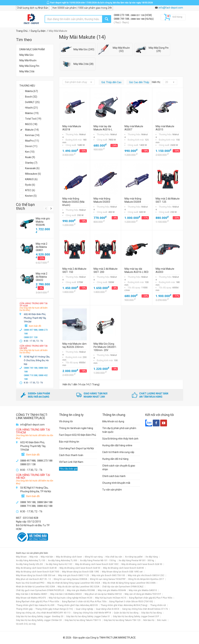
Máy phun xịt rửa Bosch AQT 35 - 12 (33, 579)
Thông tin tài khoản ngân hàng (76, 428)
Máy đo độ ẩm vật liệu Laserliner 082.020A (78, 587)
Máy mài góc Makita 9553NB (81, 590)
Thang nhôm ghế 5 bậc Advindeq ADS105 (78, 605)
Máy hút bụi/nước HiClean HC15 (111, 598)
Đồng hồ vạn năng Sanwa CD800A (70, 579)
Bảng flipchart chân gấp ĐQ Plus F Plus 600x (38, 602)
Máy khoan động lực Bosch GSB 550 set (36, 575)
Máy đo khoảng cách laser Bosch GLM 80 (124, 568)
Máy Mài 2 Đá (27, 71)
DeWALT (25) (32, 102)
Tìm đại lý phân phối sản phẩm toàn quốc (119, 430)
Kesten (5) (31, 196)
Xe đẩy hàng (152, 557)
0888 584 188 (138, 19)
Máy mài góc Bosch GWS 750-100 (108, 575)
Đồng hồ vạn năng (94, 557)
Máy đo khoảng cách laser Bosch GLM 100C (97, 564)
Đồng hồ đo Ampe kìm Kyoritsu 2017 (146, 579)
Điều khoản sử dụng (113, 421)
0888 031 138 (138, 15)
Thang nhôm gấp (24, 609)
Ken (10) (30, 152)
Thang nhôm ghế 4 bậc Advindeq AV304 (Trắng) (124, 605)
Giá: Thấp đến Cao (111, 82)
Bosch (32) (31, 97)
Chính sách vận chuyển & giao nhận (119, 467)
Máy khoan (21, 557)
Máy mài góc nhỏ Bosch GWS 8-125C (146, 575)
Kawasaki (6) (32, 168)
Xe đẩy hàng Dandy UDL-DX (29, 564)
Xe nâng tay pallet (134, 557)
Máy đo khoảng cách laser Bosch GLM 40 (36, 568)
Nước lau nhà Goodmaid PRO (30, 583)
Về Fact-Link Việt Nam (71, 462)
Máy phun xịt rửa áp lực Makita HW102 (103, 594)
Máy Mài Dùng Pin (29, 66)
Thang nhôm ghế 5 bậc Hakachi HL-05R (35, 605)
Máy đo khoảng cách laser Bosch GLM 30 (142, 564)
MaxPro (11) (32, 141)
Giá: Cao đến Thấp (139, 82)
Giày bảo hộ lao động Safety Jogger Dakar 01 (88, 616)
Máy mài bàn (47, 557)
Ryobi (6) (30, 185)
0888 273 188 (122, 15)
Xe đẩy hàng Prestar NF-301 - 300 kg (136, 561)
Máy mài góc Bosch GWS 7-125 (74, 575)
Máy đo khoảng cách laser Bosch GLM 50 (80, 568)
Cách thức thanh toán (71, 455)
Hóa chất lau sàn (114, 557)
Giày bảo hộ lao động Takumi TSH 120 (122, 620)
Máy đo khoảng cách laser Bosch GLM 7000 (38, 572)
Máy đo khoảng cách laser (69, 557)
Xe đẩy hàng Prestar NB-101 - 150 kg (98, 561)
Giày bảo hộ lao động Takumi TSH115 (83, 620)
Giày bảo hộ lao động (151, 613)
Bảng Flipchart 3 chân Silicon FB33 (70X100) (131, 602)
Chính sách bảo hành (114, 476)
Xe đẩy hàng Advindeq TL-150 (31, 561)
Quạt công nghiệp (84, 609)
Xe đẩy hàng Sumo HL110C (59, 564)
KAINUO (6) (31, 179)
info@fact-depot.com (171, 8)
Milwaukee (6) (33, 174)
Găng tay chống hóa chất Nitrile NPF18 (92, 613)
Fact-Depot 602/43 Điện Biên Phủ (78, 435)
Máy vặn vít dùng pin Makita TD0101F (143, 594)
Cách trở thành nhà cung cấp (118, 452)
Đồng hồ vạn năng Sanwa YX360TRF (108, 579)
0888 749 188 (122, 19)
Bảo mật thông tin (69, 442)
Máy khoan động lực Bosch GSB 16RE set (122, 572)
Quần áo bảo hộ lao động (126, 613)
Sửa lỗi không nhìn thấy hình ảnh (120, 439)
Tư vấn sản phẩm (112, 490)
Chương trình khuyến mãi (116, 483)
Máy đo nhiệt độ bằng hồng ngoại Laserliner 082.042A (74, 583)
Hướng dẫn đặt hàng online (117, 445)
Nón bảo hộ (149, 620)
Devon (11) (31, 146)
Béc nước (162, 620)
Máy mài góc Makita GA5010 (143, 590)
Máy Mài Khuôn (28, 60)
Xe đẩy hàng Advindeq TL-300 (63, 561)
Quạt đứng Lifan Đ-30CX (108, 609)
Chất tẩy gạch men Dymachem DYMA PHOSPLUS (40, 590)
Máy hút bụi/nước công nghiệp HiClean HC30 (71, 598)
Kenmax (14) (32, 135)
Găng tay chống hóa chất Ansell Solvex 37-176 (145, 609)
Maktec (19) (32, 113)
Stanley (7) (31, 163)
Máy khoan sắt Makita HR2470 (31, 598)
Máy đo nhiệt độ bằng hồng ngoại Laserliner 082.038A (129, 583)
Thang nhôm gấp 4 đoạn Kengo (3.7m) (54, 609)
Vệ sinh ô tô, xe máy (26, 624)
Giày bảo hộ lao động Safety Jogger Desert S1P (136, 616)
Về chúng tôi (66, 421)
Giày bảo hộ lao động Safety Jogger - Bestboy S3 (40, 616)
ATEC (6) (30, 190)
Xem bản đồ (35, 326)
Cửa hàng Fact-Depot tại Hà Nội (76, 448)
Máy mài (34, 557)
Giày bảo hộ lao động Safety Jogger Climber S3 (39, 620)
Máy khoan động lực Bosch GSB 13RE (81, 572)
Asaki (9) (30, 157)
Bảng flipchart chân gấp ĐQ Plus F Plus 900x (151, 598)
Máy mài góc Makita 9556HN (112, 590)
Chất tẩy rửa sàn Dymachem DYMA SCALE (123, 587)
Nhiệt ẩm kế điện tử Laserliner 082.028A (35, 587)
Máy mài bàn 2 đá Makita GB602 (66, 594)
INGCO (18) (31, 124)
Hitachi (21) (31, 108)
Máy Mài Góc (26, 55)
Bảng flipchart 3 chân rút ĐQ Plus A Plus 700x (84, 602)
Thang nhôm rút (158, 605)
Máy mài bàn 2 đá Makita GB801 (32, 594)
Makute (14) (32, 130)
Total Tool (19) (33, 119)
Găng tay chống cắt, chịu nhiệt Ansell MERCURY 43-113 (43, 613)
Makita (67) (31, 91)
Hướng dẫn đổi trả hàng (115, 459)
